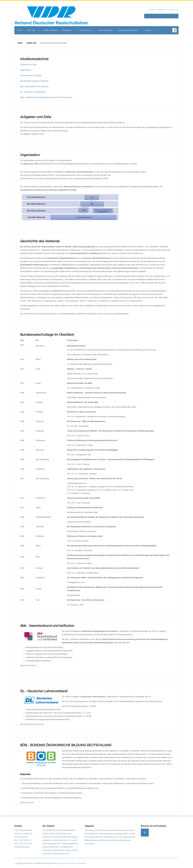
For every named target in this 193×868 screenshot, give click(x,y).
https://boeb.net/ (27, 802)
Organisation (25, 70)
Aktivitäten (68, 30)
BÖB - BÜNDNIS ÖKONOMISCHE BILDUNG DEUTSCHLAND (46, 97)
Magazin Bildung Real (129, 30)
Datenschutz (174, 10)
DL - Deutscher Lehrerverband (33, 92)
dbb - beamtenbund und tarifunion (34, 86)
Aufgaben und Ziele (28, 64)
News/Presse (86, 30)
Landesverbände (50, 30)
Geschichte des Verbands (31, 75)
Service (150, 30)
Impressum (161, 10)
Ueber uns (31, 43)
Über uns (32, 30)
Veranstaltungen (106, 30)
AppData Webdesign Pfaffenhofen (73, 863)
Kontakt (151, 10)
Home (19, 30)
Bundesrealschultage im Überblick (34, 81)
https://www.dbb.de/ (28, 665)
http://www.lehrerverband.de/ (32, 724)
